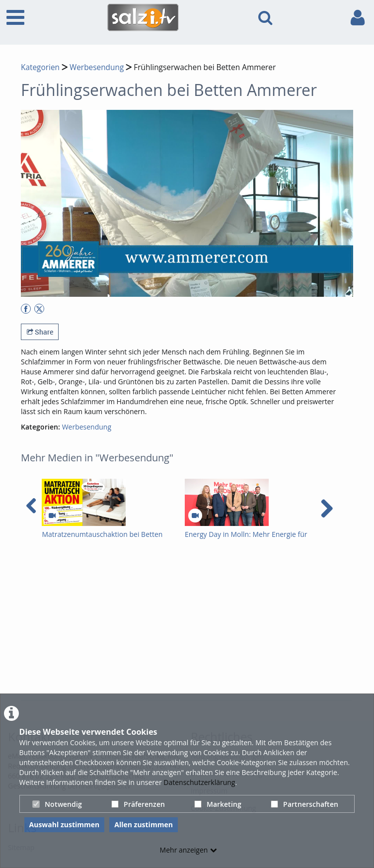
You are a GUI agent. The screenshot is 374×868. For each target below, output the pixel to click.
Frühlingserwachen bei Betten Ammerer (205, 67)
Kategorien (40, 67)
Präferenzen (138, 804)
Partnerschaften (304, 804)
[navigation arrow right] (327, 509)
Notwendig (57, 804)
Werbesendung (97, 67)
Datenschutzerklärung (199, 782)
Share (40, 332)
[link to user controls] (358, 18)
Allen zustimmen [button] (144, 825)
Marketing (218, 804)
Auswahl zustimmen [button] (65, 825)
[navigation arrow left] (32, 506)
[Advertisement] (197, 624)
